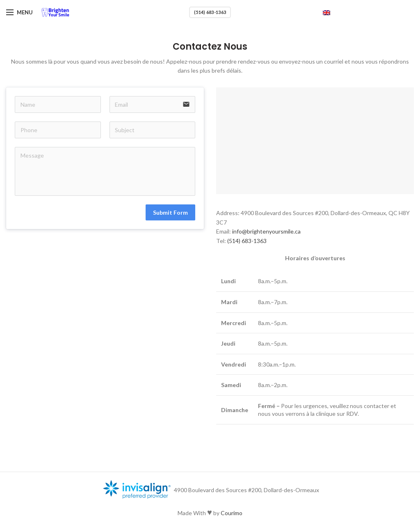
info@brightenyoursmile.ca (266, 231)
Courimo (232, 513)
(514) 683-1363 (210, 12)
